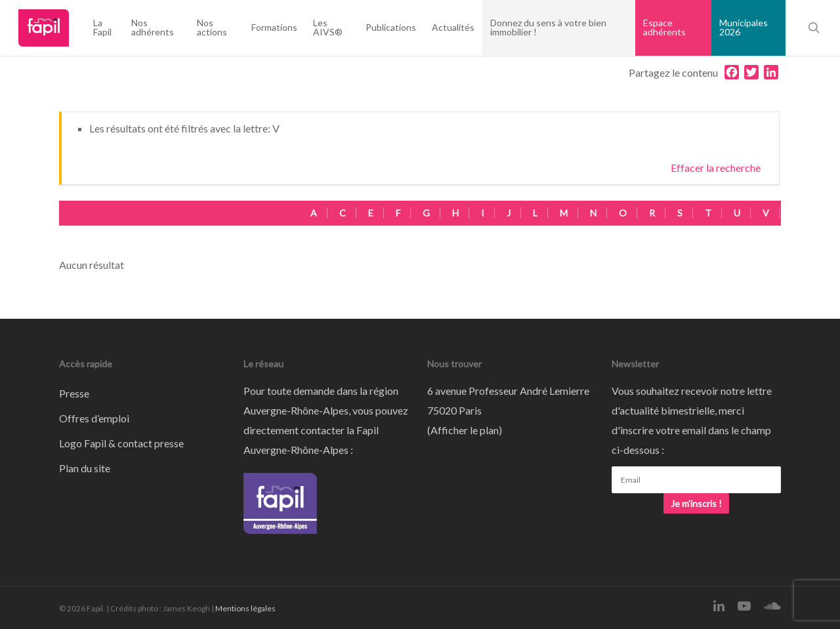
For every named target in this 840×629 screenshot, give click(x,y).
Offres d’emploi (94, 418)
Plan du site (85, 468)
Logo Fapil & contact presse (121, 443)
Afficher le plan (465, 430)
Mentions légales (245, 608)
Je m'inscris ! (696, 503)
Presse (74, 393)
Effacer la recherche (716, 168)
